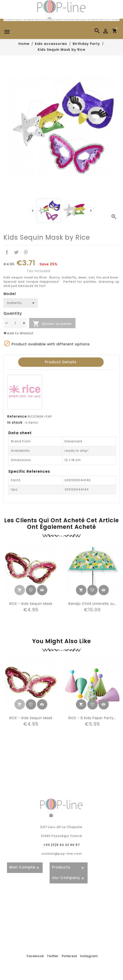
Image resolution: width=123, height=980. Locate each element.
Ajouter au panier (52, 324)
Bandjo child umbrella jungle (95, 604)
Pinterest (26, 252)
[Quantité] (15, 323)
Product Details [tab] (61, 362)
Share (7, 252)
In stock (15, 422)
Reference (17, 416)
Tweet (16, 252)
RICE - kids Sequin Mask (31, 604)
